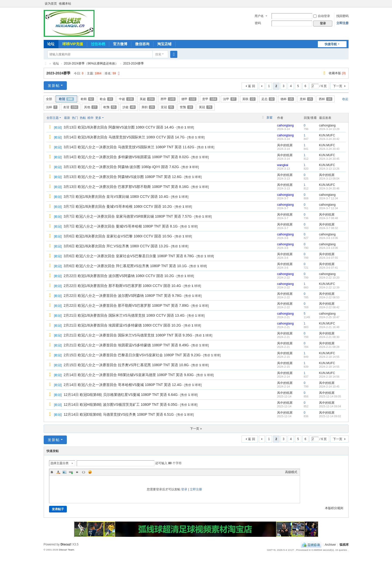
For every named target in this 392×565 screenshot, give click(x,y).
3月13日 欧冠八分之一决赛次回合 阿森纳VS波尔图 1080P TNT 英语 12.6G (123, 177)
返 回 (251, 86)
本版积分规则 (334, 508)
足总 (268, 99)
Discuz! (66, 544)
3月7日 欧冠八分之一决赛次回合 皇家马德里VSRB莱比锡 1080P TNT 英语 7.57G (128, 216)
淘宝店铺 (164, 44)
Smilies (90, 472)
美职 (148, 107)
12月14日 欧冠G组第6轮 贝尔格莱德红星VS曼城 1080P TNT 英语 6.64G (121, 395)
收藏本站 (65, 4)
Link (71, 472)
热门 (75, 118)
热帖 (83, 118)
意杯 (306, 99)
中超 (126, 99)
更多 (98, 118)
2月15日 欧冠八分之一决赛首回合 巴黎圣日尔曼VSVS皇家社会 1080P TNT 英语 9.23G (132, 355)
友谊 (71, 107)
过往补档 (98, 44)
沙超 (129, 107)
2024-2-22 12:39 (329, 287)
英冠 (206, 107)
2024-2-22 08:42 (329, 307)
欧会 (106, 99)
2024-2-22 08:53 (329, 297)
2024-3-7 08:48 (329, 218)
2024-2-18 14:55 (329, 357)
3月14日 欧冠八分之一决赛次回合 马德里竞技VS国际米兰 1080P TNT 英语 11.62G (129, 147)
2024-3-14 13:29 (329, 129)
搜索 (158, 54)
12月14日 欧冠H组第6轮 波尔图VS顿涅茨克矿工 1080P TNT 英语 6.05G (121, 405)
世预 (186, 107)
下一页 (338, 86)
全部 (49, 99)
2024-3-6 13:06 (329, 238)
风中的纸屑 (285, 145)
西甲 (168, 99)
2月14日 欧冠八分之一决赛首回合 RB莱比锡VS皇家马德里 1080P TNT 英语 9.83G (129, 375)
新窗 (270, 118)
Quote (77, 472)
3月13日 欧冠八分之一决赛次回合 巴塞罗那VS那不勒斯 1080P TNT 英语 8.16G (126, 187)
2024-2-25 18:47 (329, 317)
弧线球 (344, 545)
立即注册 (342, 23)
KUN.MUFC (327, 135)
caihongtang (285, 125)
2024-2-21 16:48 (329, 327)
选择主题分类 (59, 463)
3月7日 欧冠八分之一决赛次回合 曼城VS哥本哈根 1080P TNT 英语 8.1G (121, 226)
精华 (90, 118)
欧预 (110, 107)
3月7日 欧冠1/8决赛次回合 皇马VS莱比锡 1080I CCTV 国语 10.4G (116, 197)
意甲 (210, 99)
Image (65, 472)
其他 (91, 107)
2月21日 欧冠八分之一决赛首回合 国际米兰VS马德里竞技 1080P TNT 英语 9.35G (128, 335)
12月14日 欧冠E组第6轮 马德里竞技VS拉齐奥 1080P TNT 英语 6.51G (119, 414)
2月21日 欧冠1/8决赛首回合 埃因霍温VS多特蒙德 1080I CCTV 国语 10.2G (122, 325)
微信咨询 (142, 44)
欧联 (87, 99)
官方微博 (120, 44)
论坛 (51, 44)
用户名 (259, 16)
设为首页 (51, 4)
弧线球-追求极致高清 (46, 64)
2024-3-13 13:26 (329, 169)
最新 (67, 118)
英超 (147, 99)
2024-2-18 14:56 (329, 377)
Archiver (330, 545)
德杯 (287, 99)
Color (58, 472)
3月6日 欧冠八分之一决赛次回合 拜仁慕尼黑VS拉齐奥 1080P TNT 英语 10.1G (125, 266)
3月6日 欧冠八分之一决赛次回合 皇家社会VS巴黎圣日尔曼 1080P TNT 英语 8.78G (129, 256)
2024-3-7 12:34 (329, 198)
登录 (184, 489)
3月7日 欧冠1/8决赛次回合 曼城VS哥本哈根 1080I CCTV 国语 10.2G (118, 206)
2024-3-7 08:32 (329, 228)
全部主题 (53, 118)
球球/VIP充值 (73, 44)
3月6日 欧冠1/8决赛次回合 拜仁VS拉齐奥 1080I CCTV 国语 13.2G (116, 246)
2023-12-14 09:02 (330, 416)
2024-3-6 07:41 (329, 268)
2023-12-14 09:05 (330, 396)
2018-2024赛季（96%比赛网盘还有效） (91, 63)
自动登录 (322, 16)
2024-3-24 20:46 (329, 188)
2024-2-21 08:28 (329, 347)
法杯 (52, 107)
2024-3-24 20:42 (329, 139)
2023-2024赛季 (134, 63)
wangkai (283, 165)
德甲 (189, 99)
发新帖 (54, 86)
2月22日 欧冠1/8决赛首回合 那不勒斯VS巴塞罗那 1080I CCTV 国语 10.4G (122, 286)
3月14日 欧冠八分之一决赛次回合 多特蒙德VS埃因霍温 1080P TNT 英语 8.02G (126, 157)
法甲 (230, 99)
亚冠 (167, 107)
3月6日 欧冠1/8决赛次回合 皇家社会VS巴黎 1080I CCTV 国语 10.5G (118, 236)
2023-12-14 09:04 (330, 406)
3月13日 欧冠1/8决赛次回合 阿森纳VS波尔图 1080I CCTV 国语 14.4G (119, 127)
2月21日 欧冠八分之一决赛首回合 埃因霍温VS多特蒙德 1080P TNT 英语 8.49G (126, 345)
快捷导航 (331, 44)
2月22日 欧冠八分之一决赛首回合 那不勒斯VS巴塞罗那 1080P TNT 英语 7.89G (126, 305)
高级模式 (291, 472)
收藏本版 (337, 73)
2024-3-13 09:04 (329, 179)
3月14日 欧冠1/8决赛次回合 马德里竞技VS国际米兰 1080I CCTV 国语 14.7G (124, 137)
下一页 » (196, 429)
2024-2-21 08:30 (329, 337)
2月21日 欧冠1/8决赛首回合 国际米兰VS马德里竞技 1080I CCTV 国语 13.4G (124, 315)
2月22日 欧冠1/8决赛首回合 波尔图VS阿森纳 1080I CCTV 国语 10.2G (119, 276)
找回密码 (342, 16)
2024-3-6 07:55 (329, 258)
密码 (258, 23)
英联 (249, 99)
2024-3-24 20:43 (329, 149)
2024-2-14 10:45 (329, 386)
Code (84, 472)
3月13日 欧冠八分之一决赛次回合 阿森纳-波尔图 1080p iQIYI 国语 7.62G (121, 167)
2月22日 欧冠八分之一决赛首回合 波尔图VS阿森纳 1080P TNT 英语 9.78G (123, 296)
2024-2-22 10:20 (329, 278)
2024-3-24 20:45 (329, 159)
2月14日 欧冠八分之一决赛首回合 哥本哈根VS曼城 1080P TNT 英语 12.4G (123, 385)
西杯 (325, 99)
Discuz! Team (67, 550)
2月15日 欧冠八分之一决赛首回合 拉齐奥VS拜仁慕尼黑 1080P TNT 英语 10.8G (126, 365)
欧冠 (66, 99)
